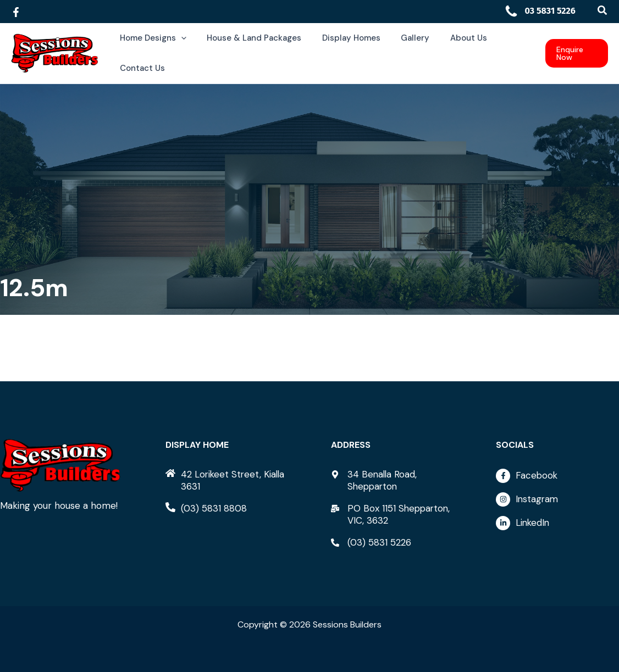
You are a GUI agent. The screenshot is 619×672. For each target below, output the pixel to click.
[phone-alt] (206, 508)
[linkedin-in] (557, 523)
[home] (227, 480)
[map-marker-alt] (393, 480)
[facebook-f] (557, 479)
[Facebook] (16, 12)
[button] (603, 11)
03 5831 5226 (540, 11)
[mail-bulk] (393, 514)
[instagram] (557, 502)
